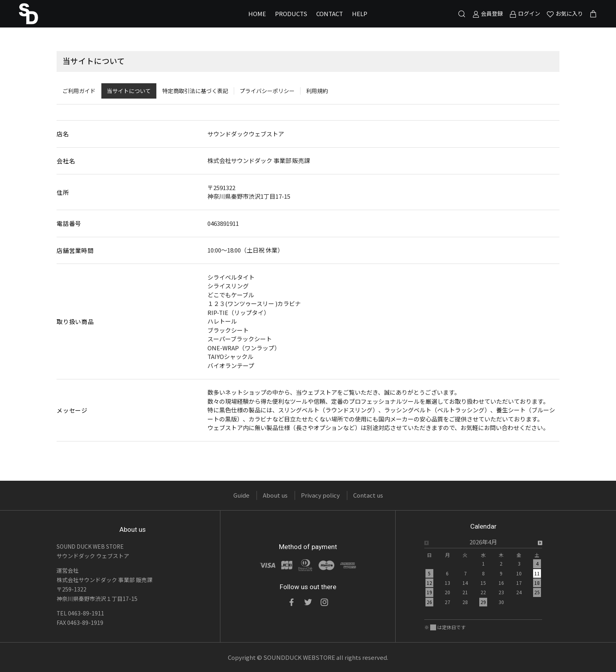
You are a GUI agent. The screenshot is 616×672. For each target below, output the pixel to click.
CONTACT (330, 14)
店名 (63, 134)
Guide (241, 495)
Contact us (368, 495)
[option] (483, 574)
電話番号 (69, 223)
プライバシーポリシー (267, 91)
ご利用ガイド (79, 91)
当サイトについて (129, 91)
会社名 (66, 161)
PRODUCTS (291, 14)
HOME (257, 14)
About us (275, 495)
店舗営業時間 (75, 250)
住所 (63, 192)
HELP (360, 14)
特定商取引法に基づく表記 (195, 91)
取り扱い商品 (75, 321)
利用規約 (317, 91)
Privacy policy (320, 495)
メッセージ (72, 410)
